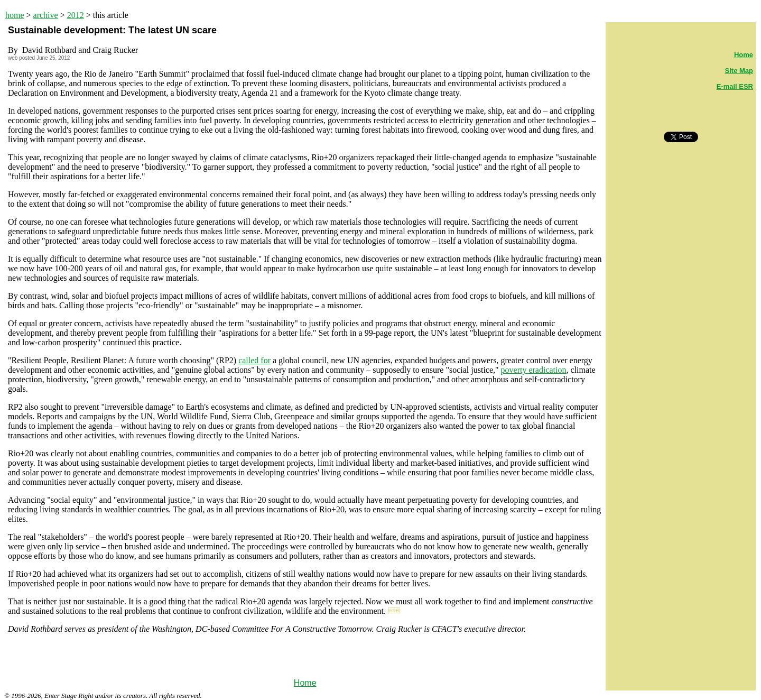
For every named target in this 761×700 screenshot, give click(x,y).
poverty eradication (534, 370)
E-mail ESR (735, 86)
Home (305, 683)
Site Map (739, 71)
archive (46, 15)
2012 (76, 15)
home (15, 15)
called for (254, 360)
